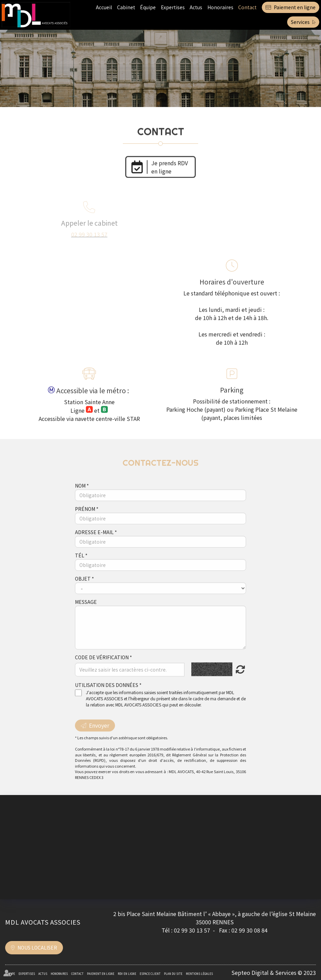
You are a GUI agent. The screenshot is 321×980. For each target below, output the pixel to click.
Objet (83, 590)
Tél (80, 566)
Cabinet (126, 7)
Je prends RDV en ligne (170, 165)
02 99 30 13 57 (89, 232)
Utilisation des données (107, 696)
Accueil (104, 7)
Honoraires (220, 7)
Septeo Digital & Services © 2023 (274, 972)
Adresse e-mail (95, 543)
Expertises (173, 7)
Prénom (86, 520)
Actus (196, 7)
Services (300, 22)
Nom (81, 496)
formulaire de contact (254, 240)
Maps (104, 351)
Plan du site (173, 974)
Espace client (150, 974)
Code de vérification (102, 668)
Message (86, 613)
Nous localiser (37, 948)
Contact (247, 7)
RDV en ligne (127, 974)
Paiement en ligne (295, 7)
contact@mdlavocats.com (263, 232)
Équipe (148, 7)
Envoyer (99, 737)
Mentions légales (199, 974)
